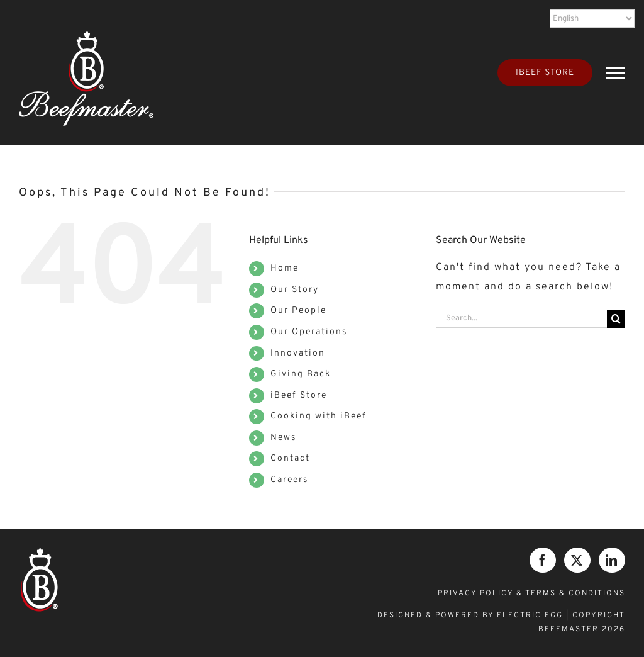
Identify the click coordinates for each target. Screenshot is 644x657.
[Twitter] (577, 560)
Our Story (295, 290)
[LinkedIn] (612, 560)
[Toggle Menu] (616, 73)
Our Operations (309, 332)
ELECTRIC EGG (530, 615)
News (284, 438)
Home (285, 268)
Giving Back (301, 374)
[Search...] (521, 319)
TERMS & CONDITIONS (575, 593)
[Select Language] (592, 19)
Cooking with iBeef (319, 416)
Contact (290, 458)
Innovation (298, 353)
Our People (298, 311)
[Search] (616, 319)
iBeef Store (299, 396)
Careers (290, 480)
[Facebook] (543, 560)
